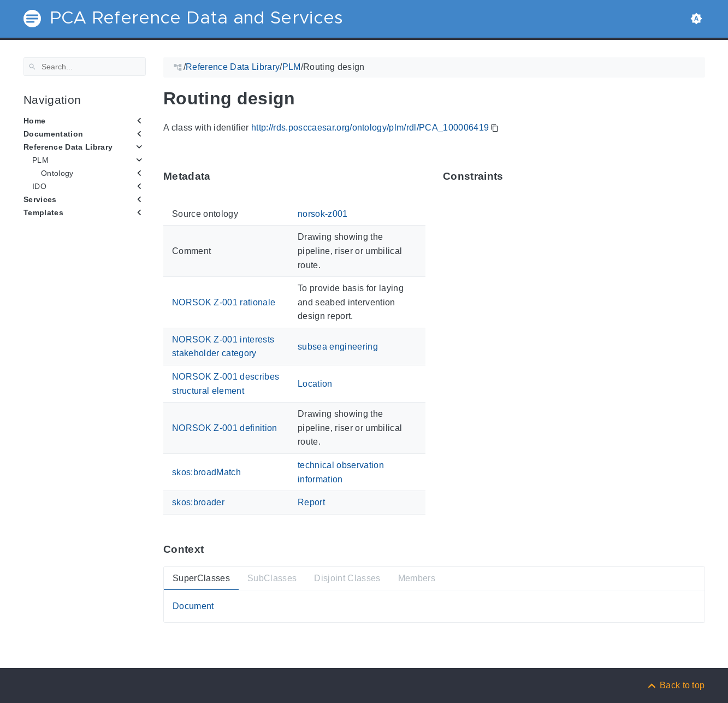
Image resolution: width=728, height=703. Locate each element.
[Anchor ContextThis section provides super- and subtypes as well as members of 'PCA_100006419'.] (212, 549)
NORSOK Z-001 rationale (224, 302)
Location (315, 384)
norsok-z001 (323, 214)
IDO (39, 186)
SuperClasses (201, 578)
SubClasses (271, 578)
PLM (40, 160)
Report (311, 502)
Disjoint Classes (347, 578)
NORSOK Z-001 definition (225, 428)
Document (193, 606)
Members (416, 578)
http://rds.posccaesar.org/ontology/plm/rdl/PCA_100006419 (369, 128)
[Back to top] (676, 685)
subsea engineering (338, 346)
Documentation (53, 134)
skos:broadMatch (206, 472)
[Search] (85, 67)
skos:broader (198, 502)
